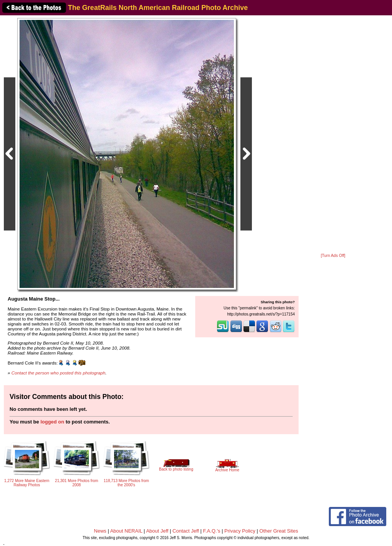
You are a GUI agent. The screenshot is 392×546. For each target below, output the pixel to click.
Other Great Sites (279, 531)
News (100, 531)
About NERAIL (126, 531)
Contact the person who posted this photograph (59, 373)
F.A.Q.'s (212, 531)
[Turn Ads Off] (333, 256)
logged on (52, 422)
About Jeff (157, 531)
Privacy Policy (240, 531)
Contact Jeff (186, 531)
